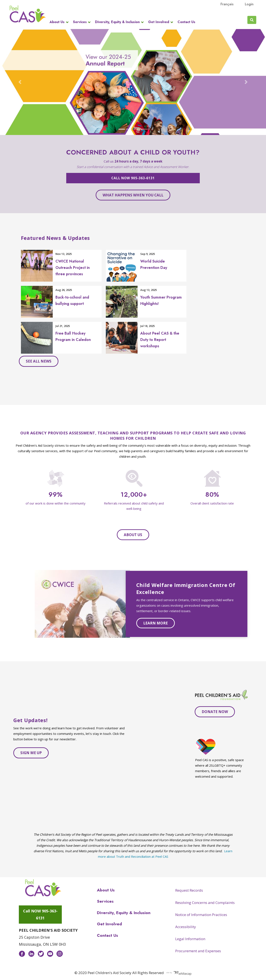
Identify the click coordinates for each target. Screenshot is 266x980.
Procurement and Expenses (198, 951)
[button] (20, 82)
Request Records (189, 890)
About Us (57, 22)
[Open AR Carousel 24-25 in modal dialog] (133, 82)
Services (80, 22)
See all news (39, 361)
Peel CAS (28, 14)
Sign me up (31, 753)
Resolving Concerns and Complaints (205, 903)
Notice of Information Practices (201, 915)
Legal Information (190, 939)
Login (249, 4)
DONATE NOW (215, 712)
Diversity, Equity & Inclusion (117, 22)
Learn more (156, 623)
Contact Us (186, 22)
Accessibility (186, 927)
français (227, 4)
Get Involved (159, 22)
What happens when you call (133, 195)
